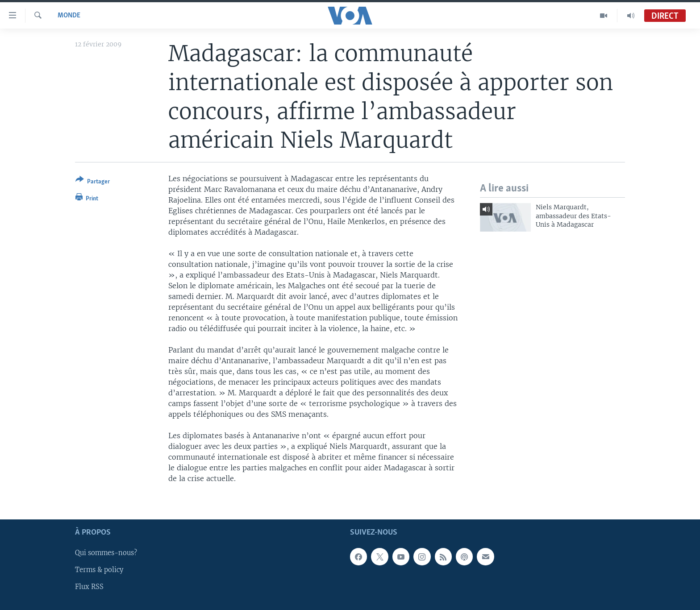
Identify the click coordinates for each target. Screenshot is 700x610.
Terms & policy (99, 570)
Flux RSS (89, 587)
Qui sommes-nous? (106, 553)
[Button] (93, 182)
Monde (69, 16)
